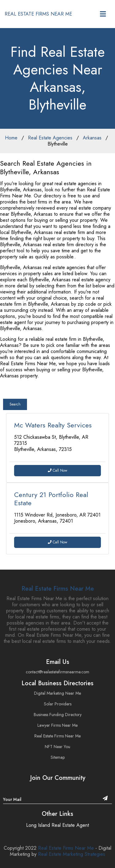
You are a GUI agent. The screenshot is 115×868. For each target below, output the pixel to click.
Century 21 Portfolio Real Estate (51, 499)
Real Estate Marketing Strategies (72, 854)
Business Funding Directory (58, 715)
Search (15, 404)
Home (11, 138)
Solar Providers (58, 704)
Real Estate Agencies (50, 138)
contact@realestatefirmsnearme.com (57, 672)
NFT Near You (57, 747)
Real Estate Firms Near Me (58, 589)
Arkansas (92, 138)
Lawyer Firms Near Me (57, 725)
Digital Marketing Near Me (57, 693)
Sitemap (58, 757)
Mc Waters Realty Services (53, 425)
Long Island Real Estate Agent (57, 825)
